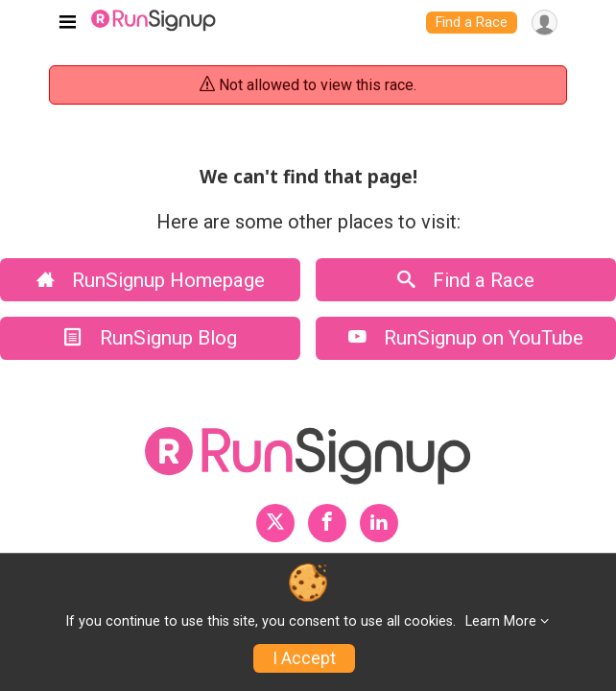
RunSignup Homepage (151, 280)
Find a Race (472, 23)
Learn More (501, 621)
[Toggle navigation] (68, 23)
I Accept (304, 658)
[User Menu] (545, 23)
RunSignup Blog (151, 338)
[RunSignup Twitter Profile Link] (275, 523)
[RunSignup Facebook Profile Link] (327, 523)
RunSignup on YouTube (466, 338)
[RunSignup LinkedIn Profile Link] (379, 523)
